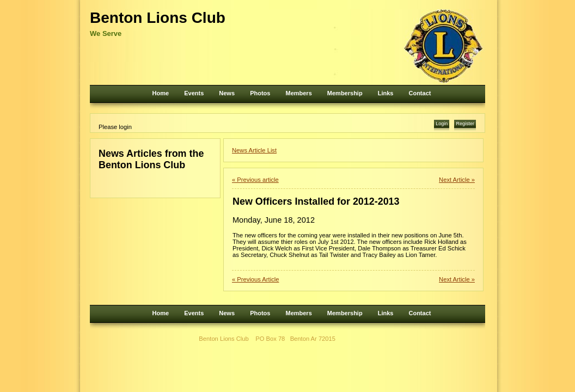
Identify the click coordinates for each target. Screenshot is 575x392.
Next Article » (457, 180)
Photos (260, 93)
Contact (420, 93)
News (227, 93)
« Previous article (255, 180)
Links (386, 93)
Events (194, 93)
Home (161, 93)
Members (298, 93)
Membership (345, 93)
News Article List (254, 150)
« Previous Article (255, 279)
